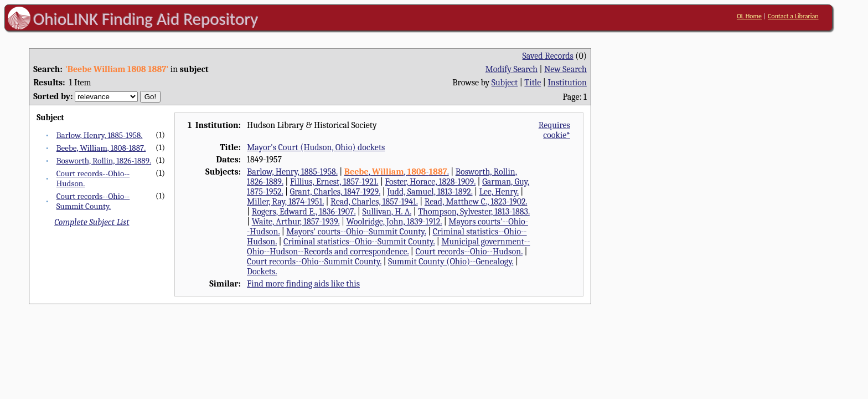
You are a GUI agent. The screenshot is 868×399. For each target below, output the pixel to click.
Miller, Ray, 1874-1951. (285, 202)
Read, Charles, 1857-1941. (374, 202)
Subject (505, 83)
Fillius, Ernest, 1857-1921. (334, 182)
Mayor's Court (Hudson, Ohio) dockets (316, 147)
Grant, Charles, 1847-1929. (335, 192)
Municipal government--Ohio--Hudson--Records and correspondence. (388, 247)
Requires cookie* (554, 130)
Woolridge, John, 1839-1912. (394, 222)
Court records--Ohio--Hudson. (469, 252)
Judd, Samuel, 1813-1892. (430, 192)
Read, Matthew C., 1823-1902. (476, 202)
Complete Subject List (92, 222)
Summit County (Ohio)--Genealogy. (451, 262)
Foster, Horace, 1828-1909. (431, 182)
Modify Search (512, 69)
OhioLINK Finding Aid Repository (146, 19)
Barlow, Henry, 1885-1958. (100, 135)
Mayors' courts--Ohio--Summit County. (356, 232)
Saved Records (548, 56)
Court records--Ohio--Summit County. (93, 201)
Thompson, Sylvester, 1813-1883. (474, 212)
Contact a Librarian (793, 16)
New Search (565, 69)
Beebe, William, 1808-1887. (101, 148)
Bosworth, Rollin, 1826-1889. (104, 161)
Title (533, 83)
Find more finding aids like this (303, 284)
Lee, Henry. (499, 192)
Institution (567, 83)
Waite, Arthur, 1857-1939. (296, 222)
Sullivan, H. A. (387, 212)
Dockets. (262, 272)
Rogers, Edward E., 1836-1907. (304, 212)
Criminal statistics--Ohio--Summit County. (359, 242)
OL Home (749, 16)
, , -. (397, 172)
